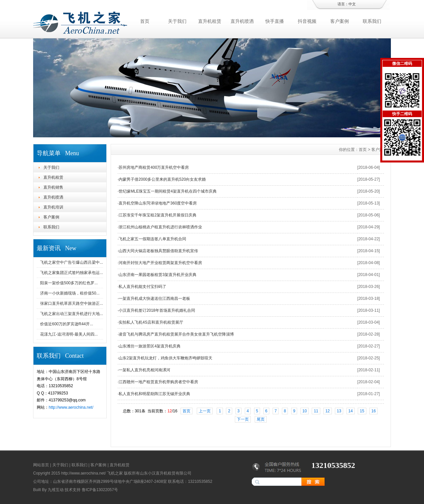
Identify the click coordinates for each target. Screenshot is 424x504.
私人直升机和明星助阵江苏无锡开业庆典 (154, 394)
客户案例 (340, 21)
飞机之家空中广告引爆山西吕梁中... (72, 262)
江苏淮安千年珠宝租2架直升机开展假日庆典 (158, 215)
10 (305, 411)
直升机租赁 (210, 21)
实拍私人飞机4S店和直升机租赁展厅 (151, 322)
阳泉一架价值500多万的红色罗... (69, 283)
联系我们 (372, 21)
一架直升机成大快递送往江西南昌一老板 (154, 298)
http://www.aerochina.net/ (71, 407)
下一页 (243, 419)
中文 (352, 4)
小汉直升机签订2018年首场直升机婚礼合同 (157, 310)
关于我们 (177, 21)
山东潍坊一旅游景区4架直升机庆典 (150, 346)
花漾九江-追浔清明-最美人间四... (69, 334)
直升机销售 (53, 187)
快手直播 (275, 21)
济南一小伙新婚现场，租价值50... (70, 293)
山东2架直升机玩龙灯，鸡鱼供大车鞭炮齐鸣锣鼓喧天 (165, 358)
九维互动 (56, 490)
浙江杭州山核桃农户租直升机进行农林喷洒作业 (160, 227)
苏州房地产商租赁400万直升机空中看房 (154, 167)
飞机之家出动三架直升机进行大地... (72, 314)
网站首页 (41, 465)
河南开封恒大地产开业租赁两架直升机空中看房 (160, 263)
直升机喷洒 (242, 21)
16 (373, 411)
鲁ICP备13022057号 (100, 490)
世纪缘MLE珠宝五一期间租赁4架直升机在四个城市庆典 (167, 191)
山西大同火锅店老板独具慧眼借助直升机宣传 (158, 251)
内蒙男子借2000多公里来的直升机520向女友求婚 (162, 179)
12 (327, 411)
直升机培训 (53, 207)
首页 (145, 21)
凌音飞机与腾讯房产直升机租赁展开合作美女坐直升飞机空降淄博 (176, 334)
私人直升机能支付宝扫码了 (142, 287)
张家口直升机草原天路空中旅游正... (72, 303)
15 (362, 411)
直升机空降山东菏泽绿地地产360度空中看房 (158, 203)
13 (339, 411)
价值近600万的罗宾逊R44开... (67, 324)
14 (351, 411)
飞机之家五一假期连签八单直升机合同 (152, 239)
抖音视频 (307, 21)
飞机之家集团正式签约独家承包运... (72, 273)
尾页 (261, 419)
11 (316, 411)
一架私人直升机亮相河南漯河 (144, 370)
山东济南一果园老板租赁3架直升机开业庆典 (158, 275)
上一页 (205, 411)
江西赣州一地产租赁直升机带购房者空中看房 (158, 382)
